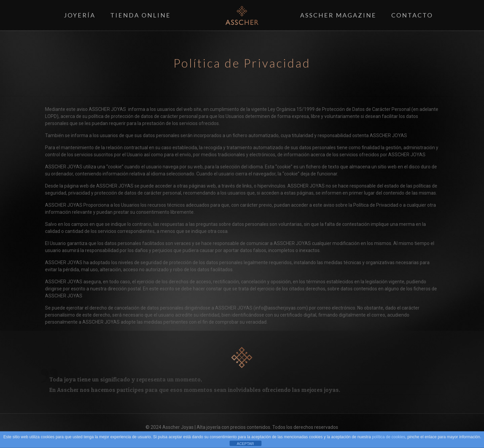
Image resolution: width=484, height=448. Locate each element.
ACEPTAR (245, 444)
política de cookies (389, 437)
